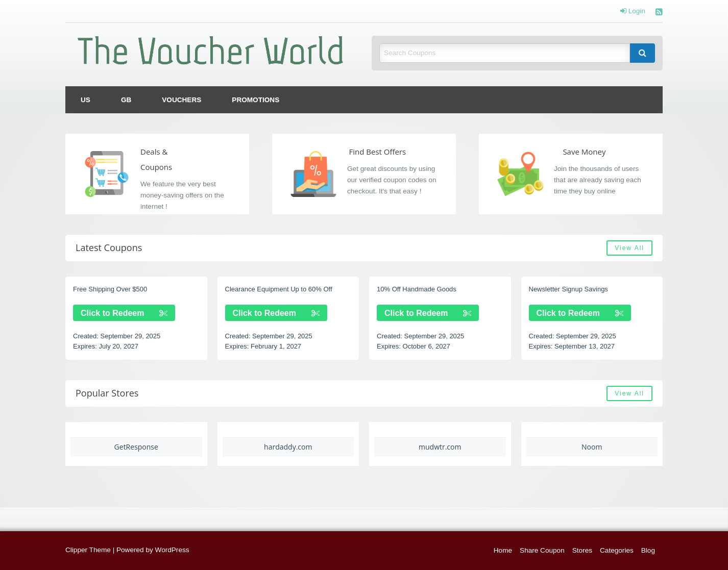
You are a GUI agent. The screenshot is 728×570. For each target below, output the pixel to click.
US (86, 100)
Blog (648, 550)
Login (633, 11)
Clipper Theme (88, 550)
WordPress (172, 550)
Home (503, 550)
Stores (582, 550)
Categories (617, 550)
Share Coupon (542, 550)
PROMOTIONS (256, 100)
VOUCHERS (181, 100)
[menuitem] (86, 100)
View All (629, 248)
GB (126, 100)
